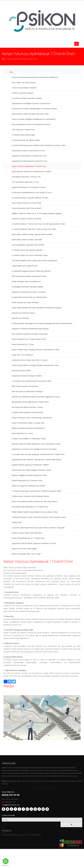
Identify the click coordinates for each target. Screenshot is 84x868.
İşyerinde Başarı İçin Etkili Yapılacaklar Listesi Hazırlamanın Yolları (36, 444)
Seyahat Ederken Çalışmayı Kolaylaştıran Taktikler (30, 465)
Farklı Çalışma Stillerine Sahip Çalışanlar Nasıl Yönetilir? (32, 234)
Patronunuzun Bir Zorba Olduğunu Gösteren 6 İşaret (31, 470)
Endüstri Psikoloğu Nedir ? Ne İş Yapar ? (27, 554)
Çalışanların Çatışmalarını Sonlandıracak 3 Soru (29, 156)
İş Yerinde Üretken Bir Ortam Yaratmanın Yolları (30, 255)
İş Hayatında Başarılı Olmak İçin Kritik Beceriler (29, 297)
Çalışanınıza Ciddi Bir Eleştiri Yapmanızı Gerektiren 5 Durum (34, 543)
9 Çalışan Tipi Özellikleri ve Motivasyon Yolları (29, 439)
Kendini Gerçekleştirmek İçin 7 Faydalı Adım (28, 538)
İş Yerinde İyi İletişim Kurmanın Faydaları (27, 98)
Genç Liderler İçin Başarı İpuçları (24, 82)
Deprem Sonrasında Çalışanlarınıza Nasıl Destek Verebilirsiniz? (35, 77)
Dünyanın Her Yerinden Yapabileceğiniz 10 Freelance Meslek (34, 109)
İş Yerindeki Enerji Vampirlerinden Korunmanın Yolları (31, 381)
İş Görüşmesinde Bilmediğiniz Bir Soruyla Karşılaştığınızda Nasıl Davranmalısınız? (42, 323)
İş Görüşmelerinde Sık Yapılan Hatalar (26, 140)
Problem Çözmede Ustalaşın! (23, 93)
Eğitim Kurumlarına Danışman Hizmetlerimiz (28, 428)
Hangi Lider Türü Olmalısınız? (23, 355)
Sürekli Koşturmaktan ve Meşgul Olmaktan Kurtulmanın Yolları (35, 365)
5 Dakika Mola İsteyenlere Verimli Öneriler (27, 412)
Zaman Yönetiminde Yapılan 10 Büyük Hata (28, 423)
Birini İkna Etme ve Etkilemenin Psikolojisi (27, 391)
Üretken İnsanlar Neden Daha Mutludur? (27, 533)
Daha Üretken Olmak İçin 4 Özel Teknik (26, 203)
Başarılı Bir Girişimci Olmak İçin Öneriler (27, 219)
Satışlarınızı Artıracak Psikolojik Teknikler (27, 376)
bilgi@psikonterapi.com (11, 805)
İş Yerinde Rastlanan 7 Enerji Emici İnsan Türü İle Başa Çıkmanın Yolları (38, 224)
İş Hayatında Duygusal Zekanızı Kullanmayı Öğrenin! (31, 271)
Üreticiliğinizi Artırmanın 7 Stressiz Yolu (26, 177)
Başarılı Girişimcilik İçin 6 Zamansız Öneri (27, 480)
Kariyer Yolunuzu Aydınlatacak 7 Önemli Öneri (23, 59)
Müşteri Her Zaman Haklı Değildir (24, 549)
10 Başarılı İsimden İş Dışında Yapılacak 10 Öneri (30, 198)
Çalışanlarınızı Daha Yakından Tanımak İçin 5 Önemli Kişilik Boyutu (37, 460)
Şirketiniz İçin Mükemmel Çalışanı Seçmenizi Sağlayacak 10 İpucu (36, 397)
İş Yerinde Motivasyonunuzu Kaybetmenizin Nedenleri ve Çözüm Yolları (38, 145)
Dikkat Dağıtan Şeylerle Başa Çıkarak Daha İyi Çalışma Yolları (35, 512)
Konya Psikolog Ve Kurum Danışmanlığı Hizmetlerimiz (32, 418)
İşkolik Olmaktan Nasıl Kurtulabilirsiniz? (26, 281)
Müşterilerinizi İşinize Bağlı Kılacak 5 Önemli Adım (30, 402)
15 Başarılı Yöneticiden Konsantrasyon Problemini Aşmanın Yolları (36, 491)
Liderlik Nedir (17, 522)
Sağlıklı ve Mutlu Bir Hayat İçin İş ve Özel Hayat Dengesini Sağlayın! (37, 213)
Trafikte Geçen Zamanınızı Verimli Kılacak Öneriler (30, 496)
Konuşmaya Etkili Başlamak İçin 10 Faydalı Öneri (30, 507)
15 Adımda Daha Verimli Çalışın (23, 135)
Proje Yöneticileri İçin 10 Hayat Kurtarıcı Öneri (29, 339)
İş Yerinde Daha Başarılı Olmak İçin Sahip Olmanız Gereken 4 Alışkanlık (38, 528)
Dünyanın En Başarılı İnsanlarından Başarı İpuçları (30, 329)
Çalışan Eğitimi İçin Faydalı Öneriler (25, 266)
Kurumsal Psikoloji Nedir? (21, 371)
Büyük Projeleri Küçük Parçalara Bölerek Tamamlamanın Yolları (36, 350)
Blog (4, 59)
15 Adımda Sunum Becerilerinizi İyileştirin (27, 250)
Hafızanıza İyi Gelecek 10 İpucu (23, 313)
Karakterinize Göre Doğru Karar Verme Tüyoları (30, 360)
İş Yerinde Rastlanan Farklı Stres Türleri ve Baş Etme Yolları (34, 229)
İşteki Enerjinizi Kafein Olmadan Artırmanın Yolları (30, 114)
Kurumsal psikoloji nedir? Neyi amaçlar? (27, 208)
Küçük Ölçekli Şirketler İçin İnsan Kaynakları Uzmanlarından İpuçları (37, 308)
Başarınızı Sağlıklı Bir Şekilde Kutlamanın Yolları (29, 475)
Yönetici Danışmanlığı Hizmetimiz (24, 88)
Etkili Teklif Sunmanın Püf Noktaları (25, 386)
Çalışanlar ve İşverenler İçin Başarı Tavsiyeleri (29, 292)
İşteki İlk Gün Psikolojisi (20, 318)
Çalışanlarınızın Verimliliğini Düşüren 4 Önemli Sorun (31, 103)
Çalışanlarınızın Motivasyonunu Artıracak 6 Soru (29, 161)
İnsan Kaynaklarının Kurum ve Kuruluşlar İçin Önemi (31, 124)
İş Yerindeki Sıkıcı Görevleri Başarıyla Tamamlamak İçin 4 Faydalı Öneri (38, 454)
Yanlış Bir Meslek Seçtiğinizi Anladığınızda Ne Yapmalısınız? (34, 119)
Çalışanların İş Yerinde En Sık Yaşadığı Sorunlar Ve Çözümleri (34, 449)
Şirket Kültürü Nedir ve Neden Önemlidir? (27, 240)
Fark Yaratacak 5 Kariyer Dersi (23, 130)
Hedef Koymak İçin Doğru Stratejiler (25, 302)
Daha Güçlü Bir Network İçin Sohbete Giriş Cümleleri (31, 171)
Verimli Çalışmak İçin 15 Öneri (23, 344)
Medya (9, 686)
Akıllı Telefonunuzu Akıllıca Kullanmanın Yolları (29, 276)
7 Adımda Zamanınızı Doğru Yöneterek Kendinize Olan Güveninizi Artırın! (39, 517)
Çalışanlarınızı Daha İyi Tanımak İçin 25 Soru (28, 151)
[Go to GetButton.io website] (6, 866)
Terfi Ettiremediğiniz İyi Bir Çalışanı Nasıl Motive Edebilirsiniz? (35, 261)
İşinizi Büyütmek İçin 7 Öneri (22, 433)
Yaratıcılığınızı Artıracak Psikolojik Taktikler (27, 287)
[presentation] (31, 824)
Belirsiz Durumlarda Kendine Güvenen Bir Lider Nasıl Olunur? (35, 501)
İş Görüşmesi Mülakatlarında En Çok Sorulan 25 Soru (32, 192)
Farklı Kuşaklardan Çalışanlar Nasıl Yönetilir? (28, 245)
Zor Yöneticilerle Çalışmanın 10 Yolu (25, 182)
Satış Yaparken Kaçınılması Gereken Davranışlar (30, 334)
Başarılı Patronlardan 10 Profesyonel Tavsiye (29, 187)
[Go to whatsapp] (6, 861)
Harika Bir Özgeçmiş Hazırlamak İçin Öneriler (29, 486)
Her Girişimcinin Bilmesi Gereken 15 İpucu (27, 407)
